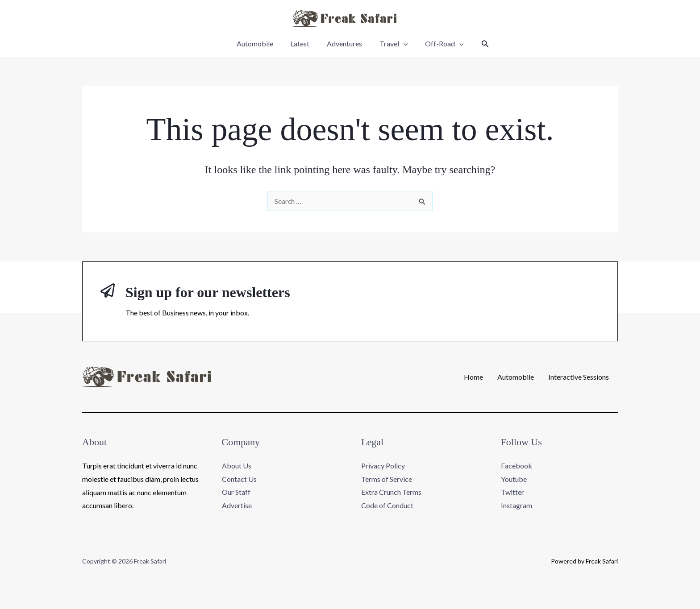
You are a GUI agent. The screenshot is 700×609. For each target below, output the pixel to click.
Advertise (237, 505)
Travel (391, 44)
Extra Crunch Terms (391, 492)
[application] (400, 44)
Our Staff (236, 492)
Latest (303, 43)
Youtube (514, 479)
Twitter (512, 492)
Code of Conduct (387, 505)
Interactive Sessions (579, 377)
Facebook (517, 466)
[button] (478, 44)
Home (473, 377)
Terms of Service (387, 479)
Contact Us (239, 479)
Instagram (517, 505)
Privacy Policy (383, 466)
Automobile (261, 43)
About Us (237, 466)
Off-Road (439, 44)
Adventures (344, 43)
